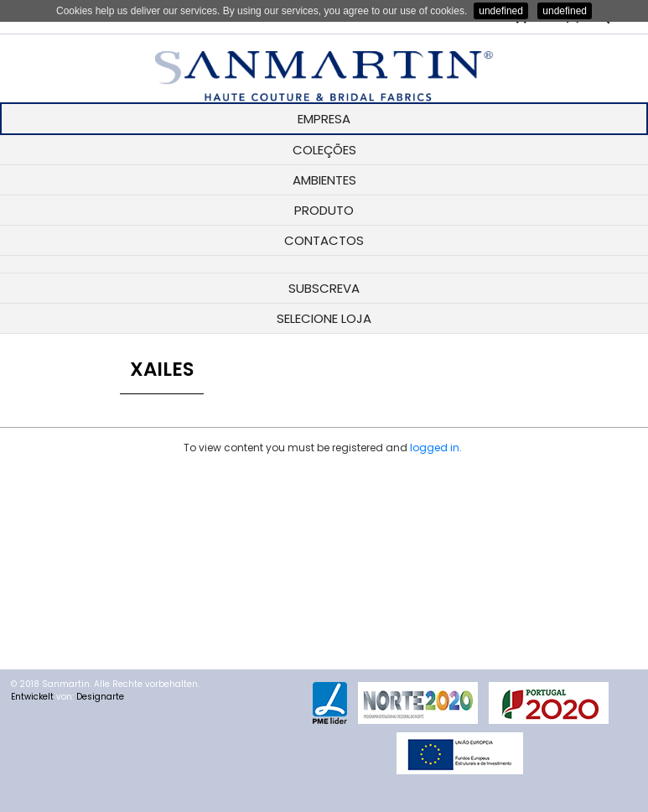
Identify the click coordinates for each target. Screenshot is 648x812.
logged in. (436, 448)
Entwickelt (32, 697)
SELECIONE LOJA (324, 318)
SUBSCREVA (324, 288)
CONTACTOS (324, 240)
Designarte (100, 697)
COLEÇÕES (324, 150)
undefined (501, 11)
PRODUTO (324, 210)
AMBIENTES (324, 180)
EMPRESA (324, 119)
